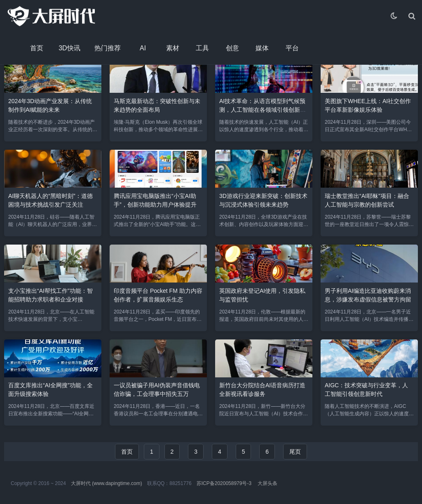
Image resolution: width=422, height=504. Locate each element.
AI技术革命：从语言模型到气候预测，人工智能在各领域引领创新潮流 (263, 110)
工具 (202, 48)
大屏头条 (267, 483)
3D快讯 (69, 48)
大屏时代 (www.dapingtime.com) (107, 483)
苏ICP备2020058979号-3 (224, 483)
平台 (292, 48)
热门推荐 (108, 48)
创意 (232, 48)
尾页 (295, 452)
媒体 (262, 48)
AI (143, 48)
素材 (173, 48)
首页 (37, 48)
